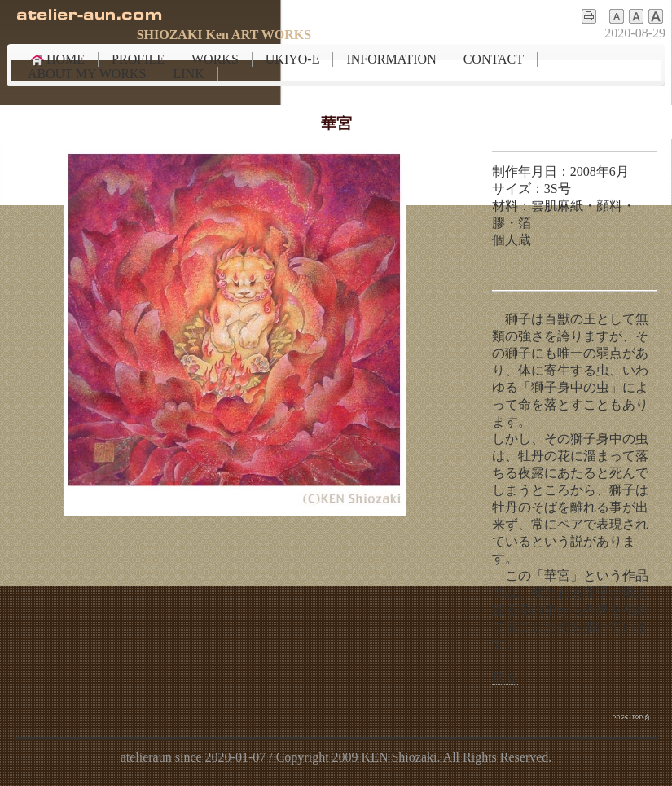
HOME (57, 59)
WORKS (215, 59)
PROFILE (138, 59)
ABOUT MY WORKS (87, 74)
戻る (505, 677)
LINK (189, 74)
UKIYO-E (293, 59)
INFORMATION (391, 59)
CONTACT (494, 59)
